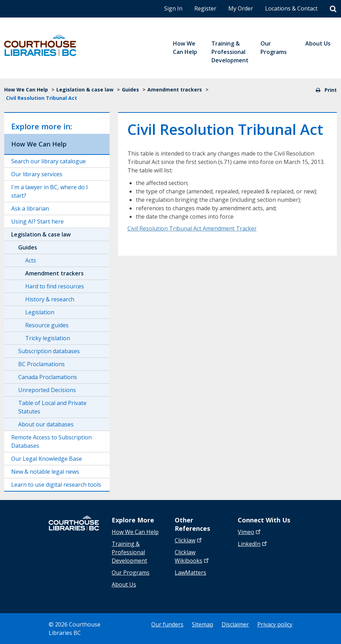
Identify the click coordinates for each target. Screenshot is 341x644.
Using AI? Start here (37, 221)
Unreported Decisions (47, 390)
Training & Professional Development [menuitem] (230, 52)
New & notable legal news (45, 472)
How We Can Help (26, 90)
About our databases (46, 424)
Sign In (173, 8)
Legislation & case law (85, 90)
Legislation (40, 312)
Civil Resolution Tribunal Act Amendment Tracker (192, 228)
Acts (31, 260)
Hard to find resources (55, 286)
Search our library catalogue (48, 161)
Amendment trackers (175, 90)
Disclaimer (235, 624)
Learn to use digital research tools (56, 485)
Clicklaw (192, 556)
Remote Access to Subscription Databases (51, 441)
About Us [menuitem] (318, 43)
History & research (50, 299)
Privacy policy (275, 624)
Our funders (167, 624)
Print (326, 90)
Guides (130, 90)
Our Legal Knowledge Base (47, 459)
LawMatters (190, 573)
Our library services (37, 174)
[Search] (333, 9)
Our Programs (131, 573)
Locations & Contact (291, 8)
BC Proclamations (41, 364)
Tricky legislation (48, 338)
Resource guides (47, 325)
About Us (124, 584)
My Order (241, 8)
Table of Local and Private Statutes (52, 407)
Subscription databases (49, 351)
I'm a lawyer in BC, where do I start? (50, 191)
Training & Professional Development (129, 552)
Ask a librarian (30, 208)
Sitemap (203, 624)
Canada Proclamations (48, 377)
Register (205, 8)
